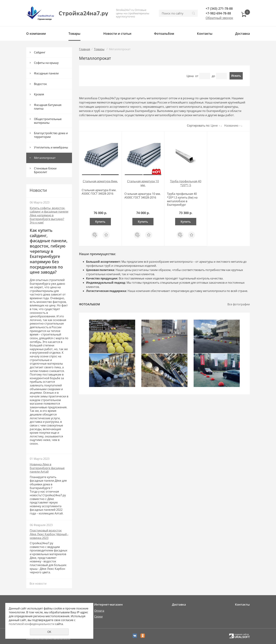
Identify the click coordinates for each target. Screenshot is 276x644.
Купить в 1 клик (95, 235)
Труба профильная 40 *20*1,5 (186, 183)
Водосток (40, 84)
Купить (100, 222)
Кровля (39, 94)
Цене (214, 126)
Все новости (38, 584)
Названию (231, 126)
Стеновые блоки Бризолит (45, 170)
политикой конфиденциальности (32, 624)
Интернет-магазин (108, 604)
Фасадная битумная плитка (48, 107)
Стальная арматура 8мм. (100, 181)
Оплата (99, 611)
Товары (74, 33)
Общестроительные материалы (48, 121)
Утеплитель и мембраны (51, 147)
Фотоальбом (164, 33)
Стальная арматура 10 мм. (143, 183)
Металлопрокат (45, 158)
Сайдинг (40, 52)
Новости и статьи (117, 33)
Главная (85, 49)
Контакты (205, 33)
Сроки (98, 616)
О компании (36, 33)
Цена (190, 76)
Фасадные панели (46, 73)
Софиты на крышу (46, 63)
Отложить (106, 233)
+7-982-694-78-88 (218, 13)
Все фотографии (239, 304)
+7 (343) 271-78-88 (219, 8)
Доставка (242, 33)
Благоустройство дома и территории (51, 135)
